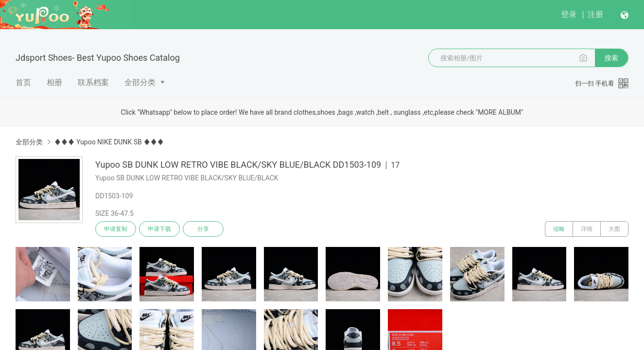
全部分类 (140, 82)
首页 (23, 82)
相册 (54, 82)
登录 (569, 14)
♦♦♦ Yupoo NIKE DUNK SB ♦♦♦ (109, 142)
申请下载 (159, 229)
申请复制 (116, 229)
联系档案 (93, 82)
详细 (587, 229)
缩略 (559, 229)
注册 (595, 14)
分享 (203, 229)
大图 (614, 229)
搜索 (611, 58)
